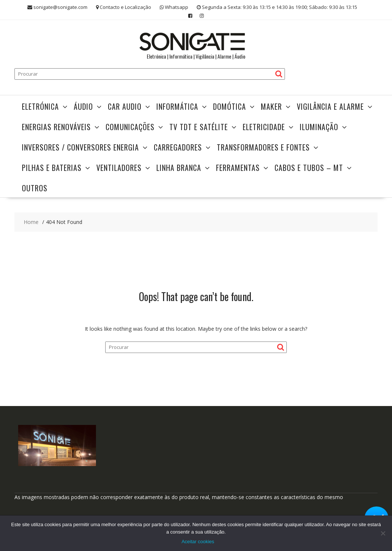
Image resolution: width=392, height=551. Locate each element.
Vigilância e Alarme (330, 106)
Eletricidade (264, 127)
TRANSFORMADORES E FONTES (263, 147)
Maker (271, 106)
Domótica (230, 106)
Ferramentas (238, 168)
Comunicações (130, 127)
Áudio (83, 106)
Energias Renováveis (56, 127)
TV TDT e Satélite (199, 127)
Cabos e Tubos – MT (309, 168)
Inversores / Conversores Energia (80, 147)
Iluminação (319, 127)
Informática (177, 106)
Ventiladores (119, 168)
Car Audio (125, 106)
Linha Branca (179, 168)
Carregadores (178, 147)
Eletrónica (40, 106)
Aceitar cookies (198, 542)
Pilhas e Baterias (52, 168)
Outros (35, 188)
